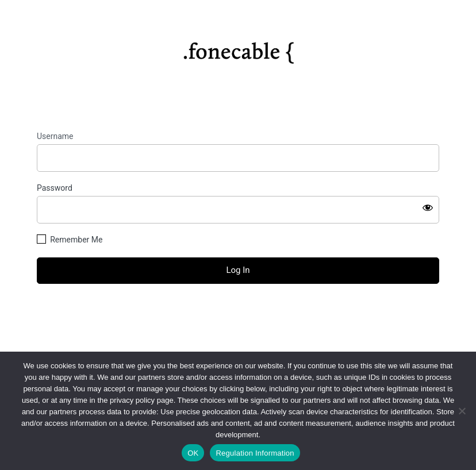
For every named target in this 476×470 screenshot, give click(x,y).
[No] (462, 411)
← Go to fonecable (238, 334)
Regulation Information (255, 453)
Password (55, 188)
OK (193, 453)
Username (55, 136)
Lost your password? (238, 314)
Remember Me (76, 240)
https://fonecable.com (238, 49)
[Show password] (428, 207)
